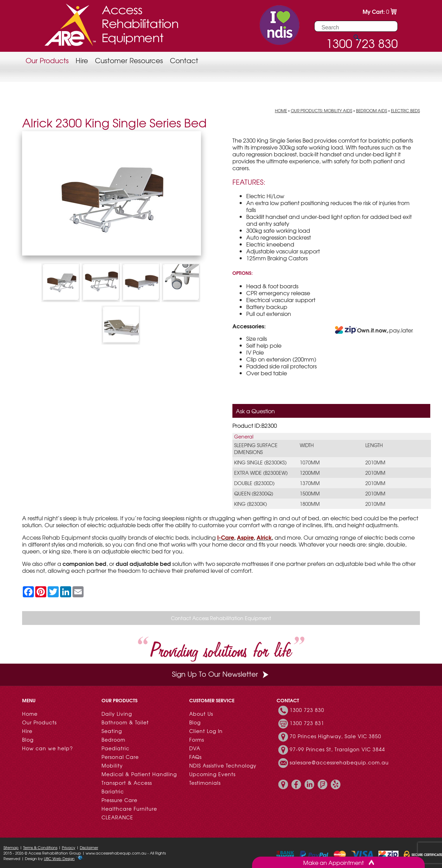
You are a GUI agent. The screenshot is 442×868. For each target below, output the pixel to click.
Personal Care (120, 757)
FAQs (195, 757)
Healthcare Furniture (129, 809)
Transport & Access (127, 783)
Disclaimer (89, 847)
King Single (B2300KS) (260, 462)
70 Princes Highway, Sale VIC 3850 (335, 736)
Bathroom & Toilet (125, 722)
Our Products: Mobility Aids (321, 110)
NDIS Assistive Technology (223, 765)
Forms (197, 740)
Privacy (69, 847)
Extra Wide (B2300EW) (261, 473)
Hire (82, 60)
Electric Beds (405, 110)
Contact (184, 60)
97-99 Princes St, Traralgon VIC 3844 (337, 749)
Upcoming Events (212, 774)
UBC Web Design (59, 858)
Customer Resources (129, 60)
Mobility (112, 765)
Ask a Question (255, 411)
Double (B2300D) (254, 483)
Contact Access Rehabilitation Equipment (221, 618)
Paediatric (116, 748)
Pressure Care (119, 800)
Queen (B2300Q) (254, 493)
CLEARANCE (117, 817)
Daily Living (117, 714)
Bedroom (113, 740)
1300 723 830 (307, 710)
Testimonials (205, 783)
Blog (28, 740)
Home (281, 110)
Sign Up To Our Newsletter (221, 674)
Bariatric (113, 791)
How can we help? (47, 748)
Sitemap (11, 847)
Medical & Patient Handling (139, 774)
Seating (112, 731)
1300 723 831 (307, 723)
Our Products (47, 60)
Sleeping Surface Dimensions (256, 449)
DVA (195, 748)
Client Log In (206, 731)
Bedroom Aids (372, 110)
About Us (201, 714)
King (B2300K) (251, 504)
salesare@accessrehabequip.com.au (339, 762)
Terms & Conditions (40, 847)
